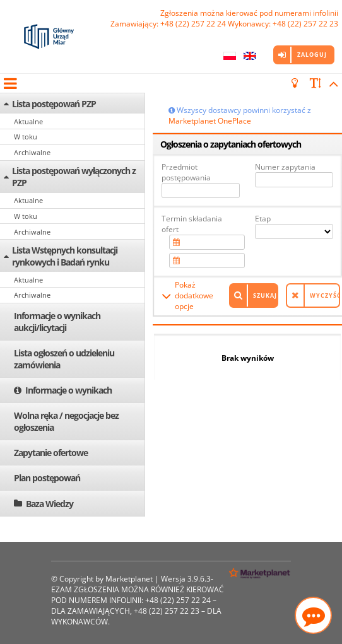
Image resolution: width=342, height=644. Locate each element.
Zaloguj (312, 55)
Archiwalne (32, 152)
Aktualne (28, 121)
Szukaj (265, 296)
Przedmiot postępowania (186, 172)
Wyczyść (325, 296)
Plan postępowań (47, 478)
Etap (263, 219)
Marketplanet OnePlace (210, 121)
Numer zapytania (285, 167)
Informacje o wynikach (68, 390)
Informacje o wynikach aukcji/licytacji (57, 322)
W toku (26, 137)
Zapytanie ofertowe (51, 453)
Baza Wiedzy (50, 504)
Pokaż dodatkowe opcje (194, 296)
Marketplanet (129, 579)
